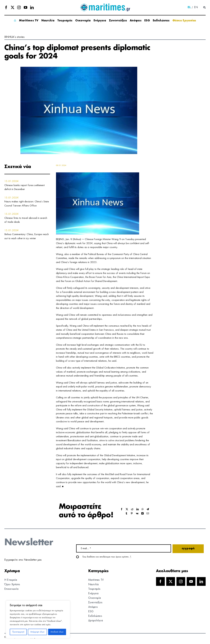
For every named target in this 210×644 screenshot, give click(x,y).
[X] (127, 509)
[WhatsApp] (143, 509)
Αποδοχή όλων (57, 632)
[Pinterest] (132, 514)
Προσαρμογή (18, 632)
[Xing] (142, 514)
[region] (38, 619)
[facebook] (6, 7)
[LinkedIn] (138, 509)
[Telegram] (148, 509)
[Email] (148, 514)
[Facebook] (122, 509)
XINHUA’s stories (14, 37)
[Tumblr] (126, 514)
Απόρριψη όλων (37, 632)
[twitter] (13, 7)
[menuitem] (189, 8)
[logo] (105, 4)
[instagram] (19, 7)
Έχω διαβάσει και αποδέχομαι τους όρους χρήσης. (107, 557)
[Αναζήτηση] (204, 8)
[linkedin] (32, 7)
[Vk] (137, 514)
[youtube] (26, 7)
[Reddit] (132, 509)
